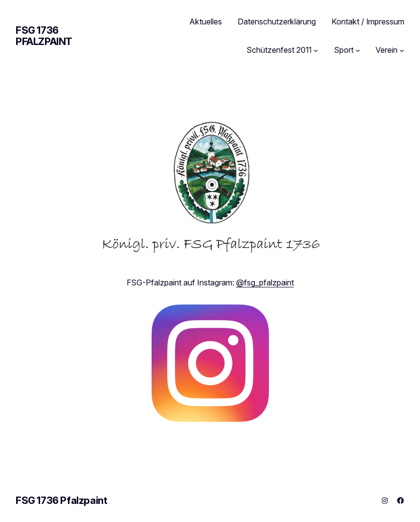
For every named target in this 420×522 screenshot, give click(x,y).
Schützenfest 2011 (279, 50)
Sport (344, 50)
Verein (387, 50)
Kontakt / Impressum (368, 22)
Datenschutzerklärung (277, 22)
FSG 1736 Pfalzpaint (44, 36)
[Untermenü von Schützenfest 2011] (316, 50)
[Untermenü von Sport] (358, 50)
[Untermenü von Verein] (402, 50)
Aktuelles (206, 22)
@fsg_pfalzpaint (265, 283)
